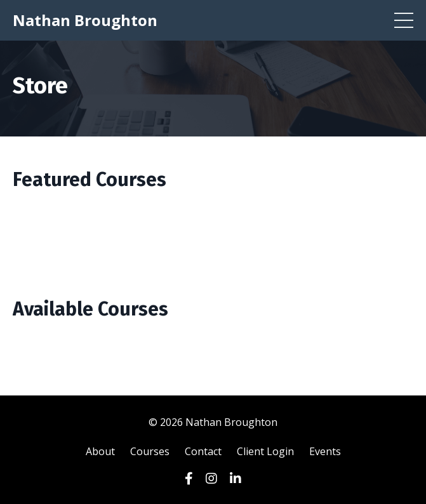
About (100, 451)
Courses (150, 451)
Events (325, 451)
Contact (203, 451)
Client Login (265, 451)
